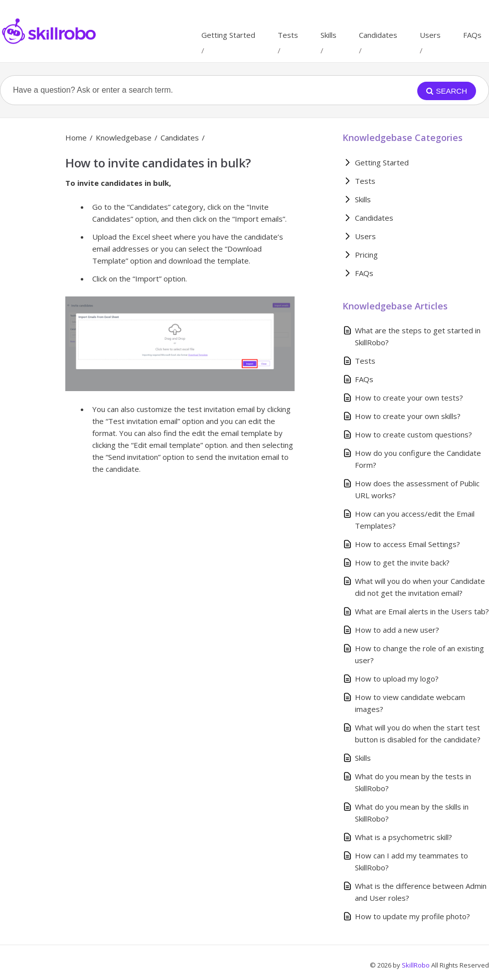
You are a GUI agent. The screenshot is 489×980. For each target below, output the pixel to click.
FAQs (472, 35)
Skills (328, 35)
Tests (288, 35)
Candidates (378, 35)
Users (430, 35)
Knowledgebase (124, 138)
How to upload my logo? (397, 679)
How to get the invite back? (402, 562)
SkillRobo (416, 965)
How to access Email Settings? (407, 544)
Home (76, 138)
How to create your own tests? (409, 398)
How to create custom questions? (413, 434)
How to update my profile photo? (412, 916)
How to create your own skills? (408, 416)
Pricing (366, 255)
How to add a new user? (397, 630)
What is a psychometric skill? (404, 837)
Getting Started (228, 35)
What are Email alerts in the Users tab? (422, 611)
